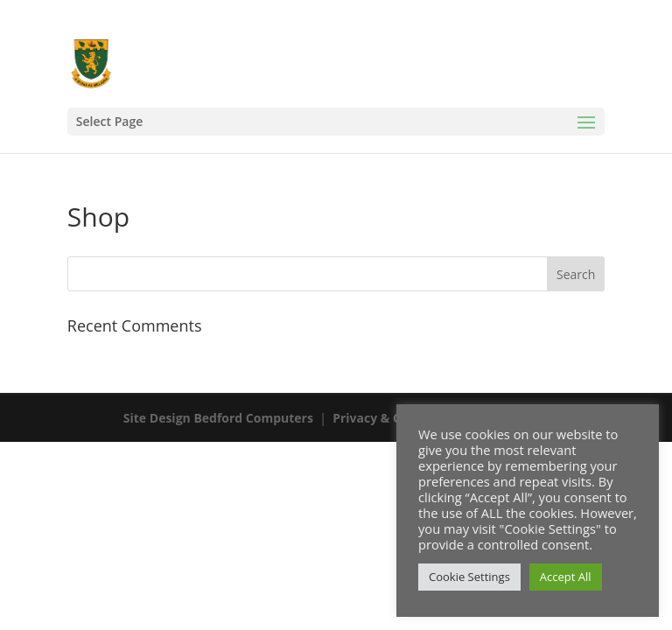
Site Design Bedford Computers (218, 418)
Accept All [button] (566, 577)
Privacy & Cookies (386, 418)
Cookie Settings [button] (469, 577)
